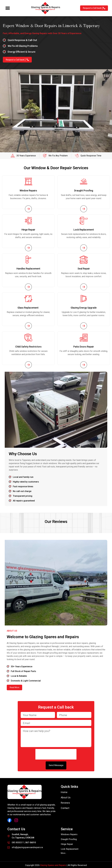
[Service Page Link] (28, 208)
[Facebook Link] (9, 819)
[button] (8, 8)
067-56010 (31, 842)
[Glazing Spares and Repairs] (46, 8)
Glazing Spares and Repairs (53, 864)
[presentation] (56, 753)
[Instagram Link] (16, 819)
